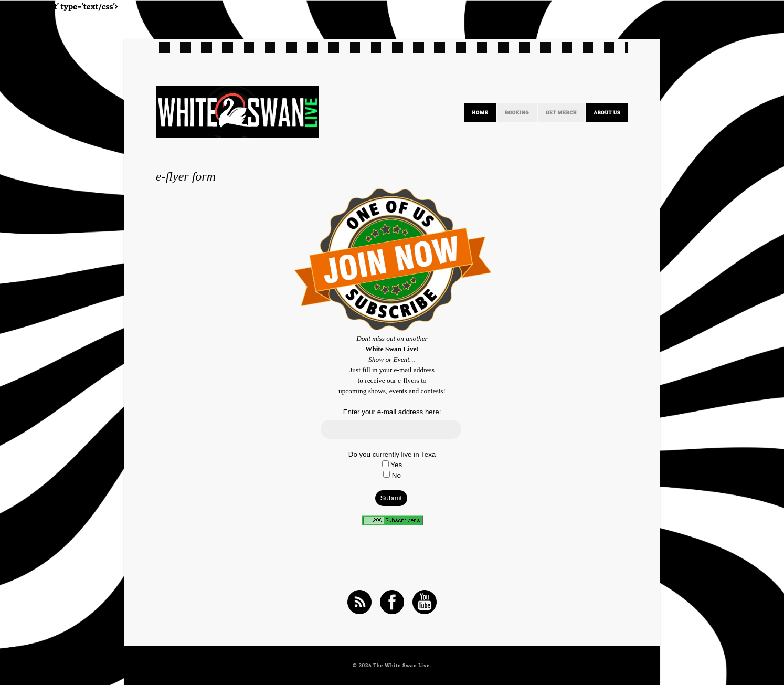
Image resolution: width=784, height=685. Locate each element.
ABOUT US (607, 112)
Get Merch (561, 112)
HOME (480, 112)
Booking (517, 112)
